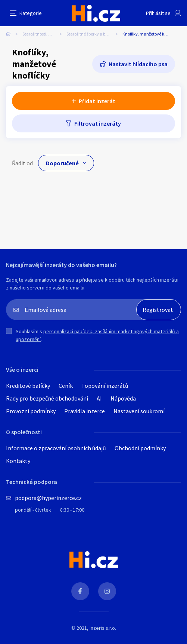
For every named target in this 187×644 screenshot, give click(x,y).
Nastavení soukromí (139, 411)
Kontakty (18, 461)
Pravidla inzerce (85, 411)
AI (99, 398)
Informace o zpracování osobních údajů (56, 448)
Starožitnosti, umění (42, 34)
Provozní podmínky (31, 411)
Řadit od (22, 163)
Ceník (66, 386)
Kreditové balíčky (28, 386)
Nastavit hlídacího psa (138, 64)
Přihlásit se (158, 13)
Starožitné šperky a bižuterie (93, 34)
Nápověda (123, 398)
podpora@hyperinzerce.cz (48, 498)
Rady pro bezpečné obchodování (47, 398)
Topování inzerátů (105, 386)
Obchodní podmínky (140, 448)
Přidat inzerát (97, 101)
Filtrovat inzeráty (98, 123)
